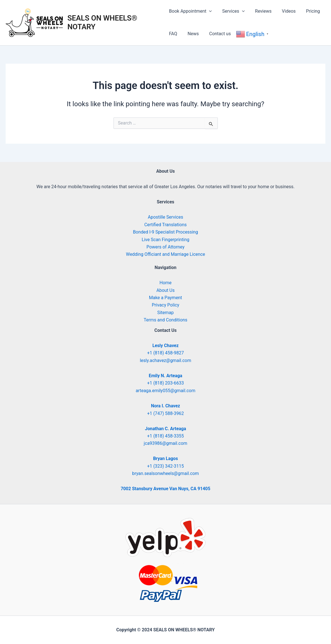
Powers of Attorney (166, 247)
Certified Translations (166, 224)
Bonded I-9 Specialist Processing (165, 232)
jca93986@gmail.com (165, 443)
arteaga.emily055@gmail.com (165, 390)
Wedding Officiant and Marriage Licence (165, 254)
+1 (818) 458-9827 (165, 353)
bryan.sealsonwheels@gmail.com (165, 473)
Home (165, 282)
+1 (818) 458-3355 (165, 436)
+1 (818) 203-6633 (165, 383)
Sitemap (165, 312)
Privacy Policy (165, 305)
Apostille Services (165, 217)
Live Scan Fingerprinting (165, 239)
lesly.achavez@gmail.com (166, 360)
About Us (165, 290)
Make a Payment (165, 297)
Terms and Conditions (165, 320)
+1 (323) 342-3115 (165, 466)
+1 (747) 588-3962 (165, 413)
